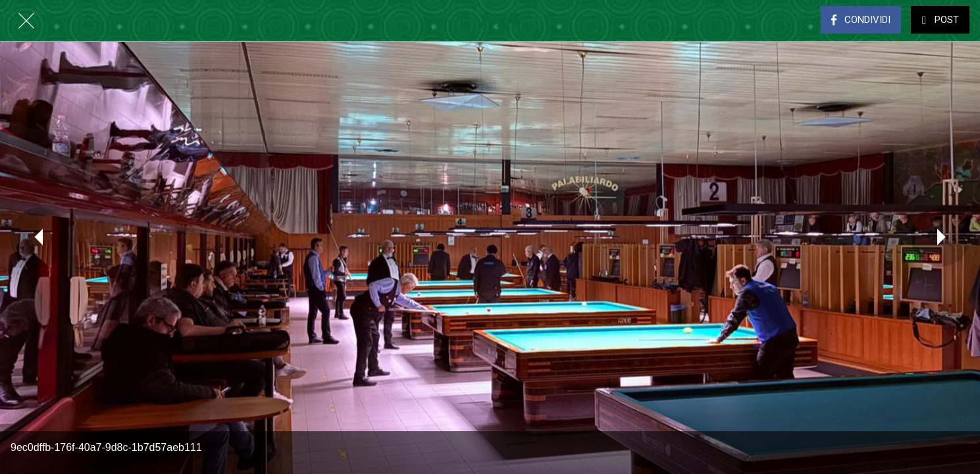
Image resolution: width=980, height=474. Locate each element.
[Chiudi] (26, 21)
